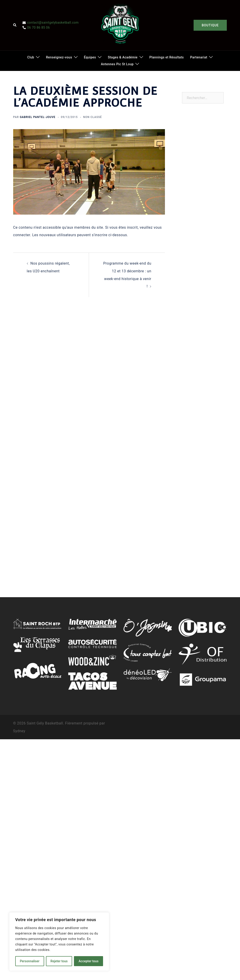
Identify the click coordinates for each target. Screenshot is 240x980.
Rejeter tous (59, 961)
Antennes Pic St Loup (117, 64)
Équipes (90, 57)
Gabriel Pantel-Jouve (38, 117)
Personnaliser (30, 961)
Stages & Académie (123, 57)
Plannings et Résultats (167, 57)
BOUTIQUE (210, 25)
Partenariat (199, 57)
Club (31, 57)
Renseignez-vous (59, 57)
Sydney (19, 731)
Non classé (93, 117)
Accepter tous (89, 961)
